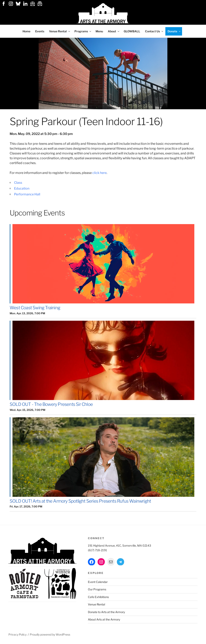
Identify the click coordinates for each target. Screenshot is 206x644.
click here (99, 173)
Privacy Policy (18, 634)
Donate (174, 31)
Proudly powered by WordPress (50, 634)
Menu (99, 31)
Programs (83, 31)
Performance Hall (27, 194)
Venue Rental (60, 31)
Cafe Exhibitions (98, 597)
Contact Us (154, 31)
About (114, 31)
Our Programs (97, 589)
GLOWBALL (132, 31)
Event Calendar (98, 582)
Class (18, 183)
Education (22, 188)
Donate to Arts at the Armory (106, 612)
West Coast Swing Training (35, 308)
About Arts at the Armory (104, 619)
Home (26, 31)
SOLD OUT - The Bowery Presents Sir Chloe (51, 404)
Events (40, 31)
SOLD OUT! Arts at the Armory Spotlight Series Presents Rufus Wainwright (80, 501)
